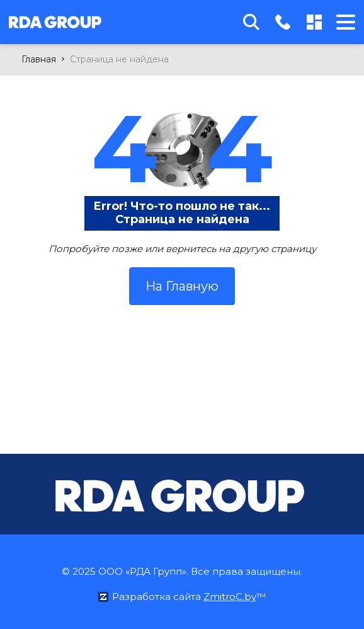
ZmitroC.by (230, 597)
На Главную (182, 286)
